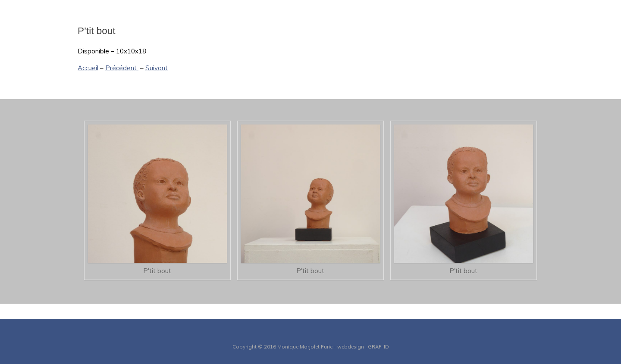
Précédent (122, 68)
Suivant (157, 68)
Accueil (88, 68)
